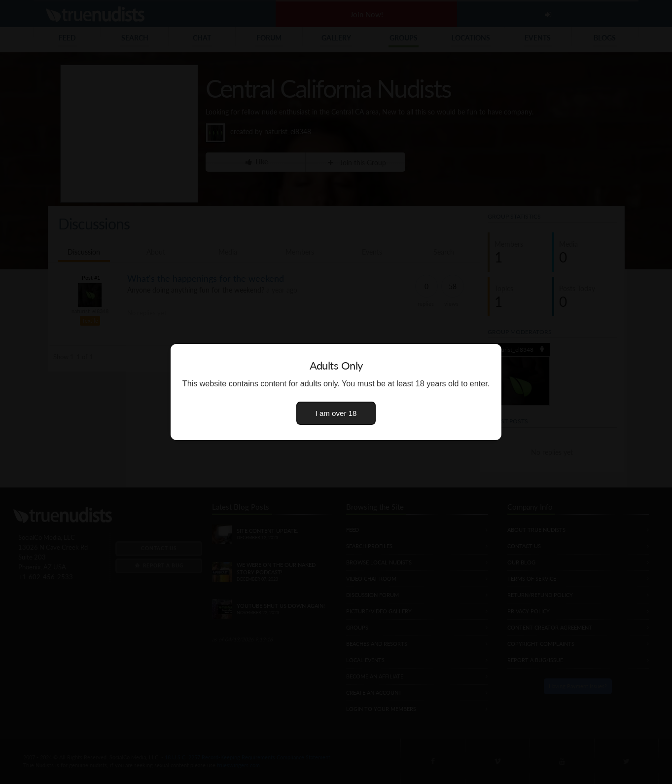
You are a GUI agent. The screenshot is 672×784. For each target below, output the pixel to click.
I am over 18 (336, 413)
